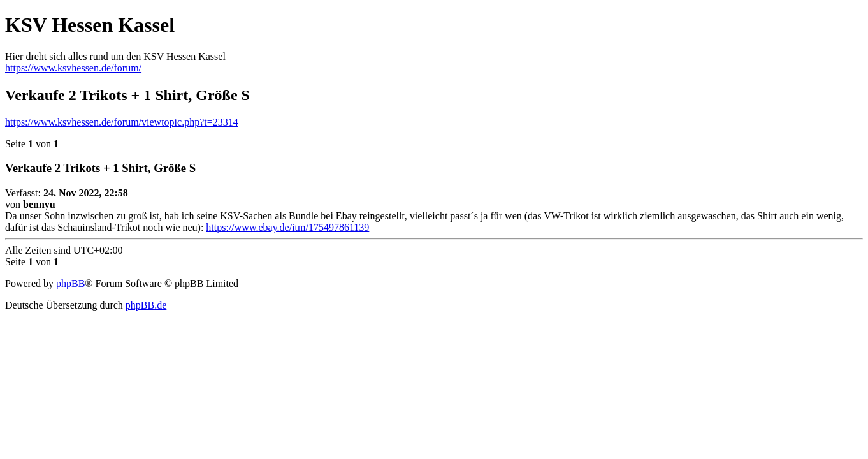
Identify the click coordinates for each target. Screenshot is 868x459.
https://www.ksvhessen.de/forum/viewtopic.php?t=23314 (122, 122)
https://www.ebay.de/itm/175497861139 (287, 227)
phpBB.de (146, 305)
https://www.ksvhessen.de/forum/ (73, 68)
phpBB (70, 283)
